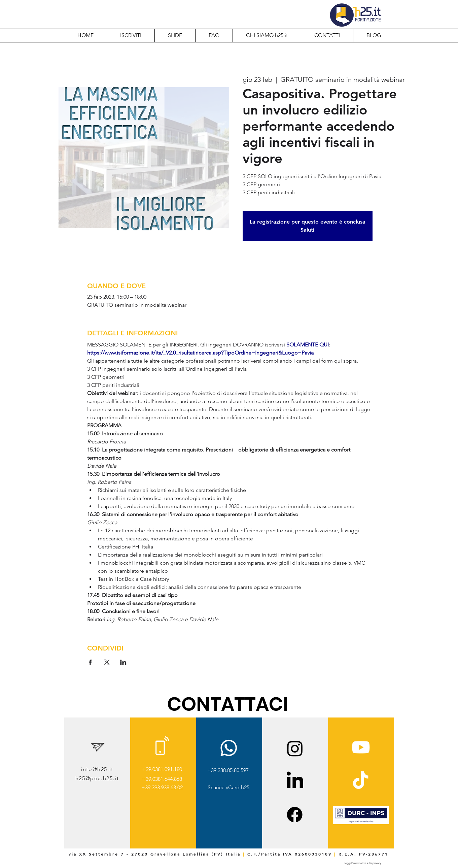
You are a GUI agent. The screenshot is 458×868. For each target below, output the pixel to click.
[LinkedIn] (295, 781)
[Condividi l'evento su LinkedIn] (123, 662)
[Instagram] (295, 748)
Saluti (307, 230)
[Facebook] (295, 815)
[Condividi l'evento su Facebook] (90, 662)
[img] (361, 823)
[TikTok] (361, 781)
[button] (267, 35)
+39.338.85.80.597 (228, 770)
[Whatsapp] (229, 748)
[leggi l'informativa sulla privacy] (363, 863)
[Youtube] (361, 747)
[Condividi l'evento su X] (107, 662)
